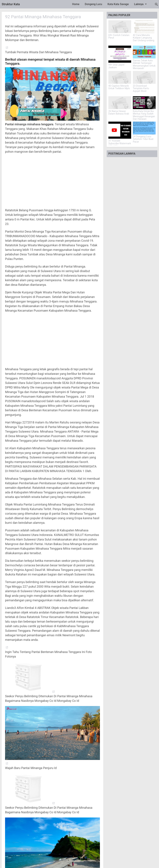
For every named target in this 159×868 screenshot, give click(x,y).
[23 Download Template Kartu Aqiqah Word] (144, 77)
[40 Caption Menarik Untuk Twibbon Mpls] (120, 77)
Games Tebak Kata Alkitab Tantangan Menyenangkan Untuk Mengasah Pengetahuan (144, 66)
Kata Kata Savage (118, 4)
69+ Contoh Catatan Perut (119, 36)
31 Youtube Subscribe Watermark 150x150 (120, 143)
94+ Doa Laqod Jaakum (116, 66)
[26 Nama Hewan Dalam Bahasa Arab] (120, 103)
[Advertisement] (52, 181)
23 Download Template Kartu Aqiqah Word (141, 89)
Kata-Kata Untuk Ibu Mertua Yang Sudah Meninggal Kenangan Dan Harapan (144, 115)
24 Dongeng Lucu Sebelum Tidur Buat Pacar (143, 139)
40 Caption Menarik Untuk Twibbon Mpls (119, 87)
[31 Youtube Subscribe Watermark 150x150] (120, 130)
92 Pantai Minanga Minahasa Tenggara (43, 17)
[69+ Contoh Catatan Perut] (120, 27)
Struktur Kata (11, 4)
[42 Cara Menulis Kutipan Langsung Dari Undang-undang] (144, 27)
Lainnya (141, 4)
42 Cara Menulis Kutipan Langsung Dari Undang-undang (144, 38)
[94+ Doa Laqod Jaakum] (120, 54)
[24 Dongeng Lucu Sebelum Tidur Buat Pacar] (144, 128)
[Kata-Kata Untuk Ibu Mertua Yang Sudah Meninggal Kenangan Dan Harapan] (144, 103)
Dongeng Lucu (93, 4)
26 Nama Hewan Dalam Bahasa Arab (119, 112)
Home (76, 4)
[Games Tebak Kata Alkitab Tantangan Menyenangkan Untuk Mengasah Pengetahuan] (144, 52)
